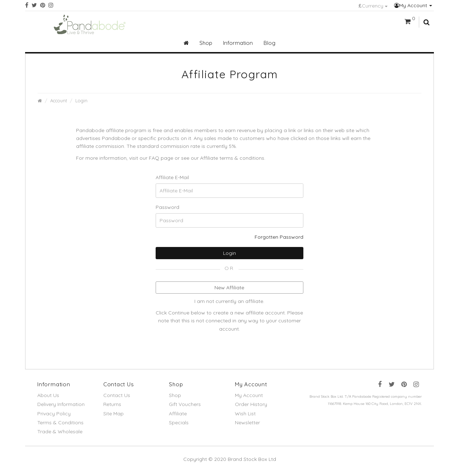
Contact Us (117, 395)
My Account (413, 5)
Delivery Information (61, 404)
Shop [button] (206, 43)
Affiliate (178, 414)
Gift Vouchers (185, 404)
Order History (251, 404)
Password (167, 207)
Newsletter (247, 423)
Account (59, 101)
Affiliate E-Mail (172, 177)
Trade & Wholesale (60, 431)
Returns (112, 404)
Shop (175, 395)
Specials (179, 423)
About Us (48, 395)
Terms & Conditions (60, 423)
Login (81, 101)
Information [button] (238, 43)
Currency (373, 6)
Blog (269, 43)
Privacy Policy (54, 414)
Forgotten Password (279, 237)
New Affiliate (229, 288)
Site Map (113, 414)
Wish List (245, 414)
